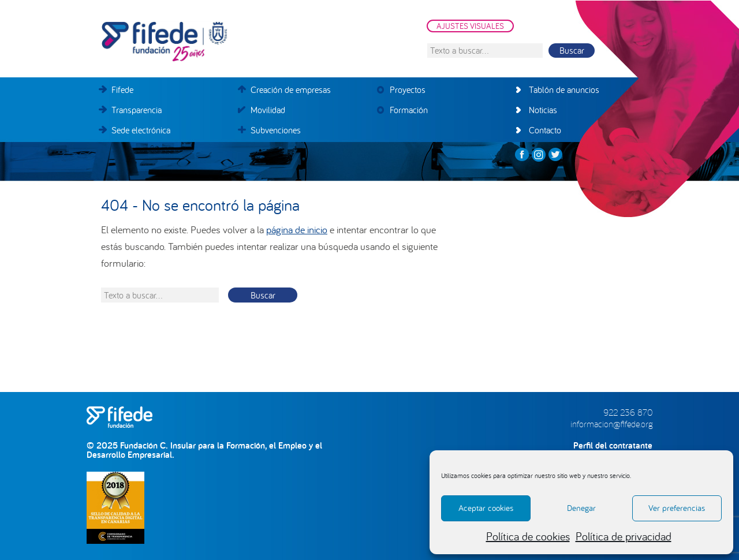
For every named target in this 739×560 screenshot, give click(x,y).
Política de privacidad (624, 536)
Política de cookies (528, 536)
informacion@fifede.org (611, 424)
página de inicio (297, 229)
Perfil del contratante (613, 445)
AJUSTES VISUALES (470, 26)
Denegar (581, 508)
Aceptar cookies (486, 508)
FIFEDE (217, 42)
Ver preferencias (677, 508)
